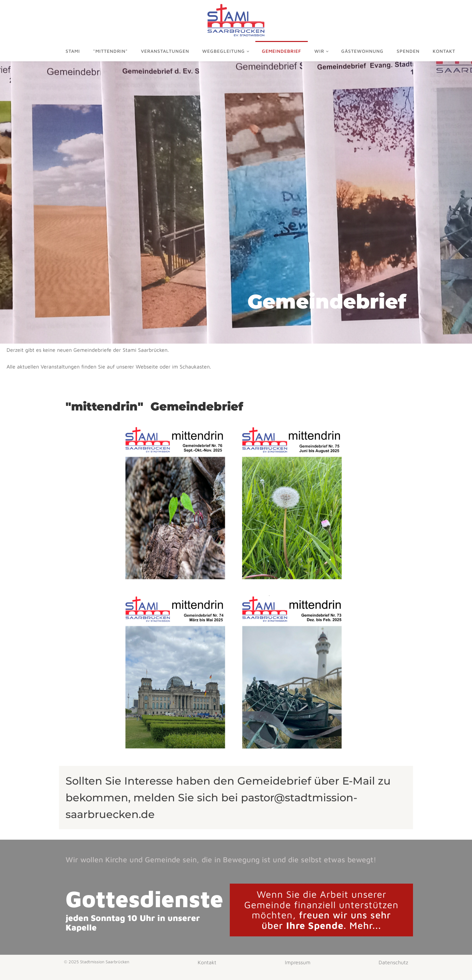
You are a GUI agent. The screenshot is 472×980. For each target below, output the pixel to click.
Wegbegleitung (224, 51)
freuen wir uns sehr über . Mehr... (321, 910)
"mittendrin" (110, 51)
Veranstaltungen (165, 51)
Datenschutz (393, 962)
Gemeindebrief (282, 51)
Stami (73, 51)
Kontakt (444, 51)
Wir (319, 51)
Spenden (408, 51)
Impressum (298, 962)
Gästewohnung (362, 51)
